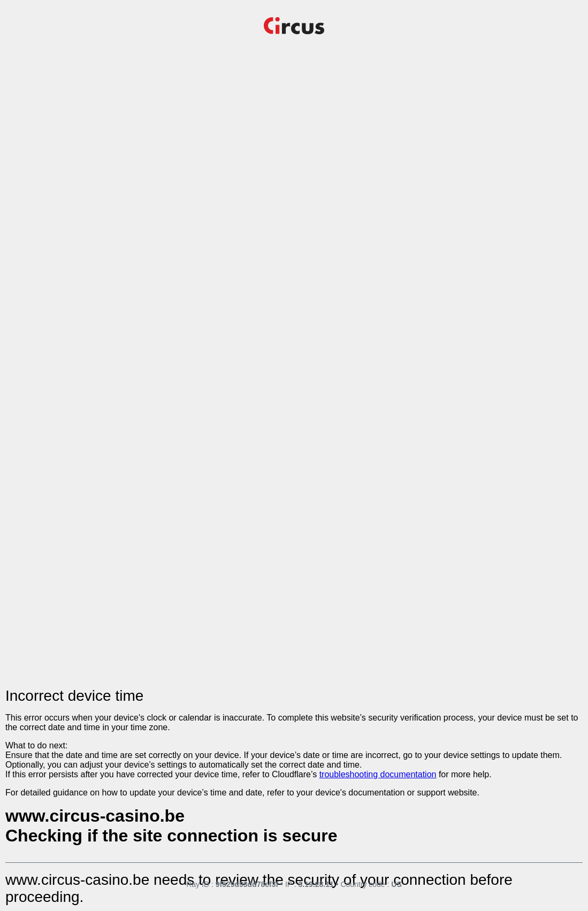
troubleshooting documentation (378, 774)
